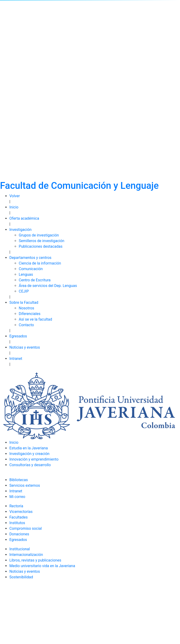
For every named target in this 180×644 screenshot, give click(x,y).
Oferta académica (24, 218)
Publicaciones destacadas (41, 246)
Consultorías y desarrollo (30, 465)
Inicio (14, 207)
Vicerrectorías (21, 512)
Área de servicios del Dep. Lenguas (48, 286)
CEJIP (24, 291)
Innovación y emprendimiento (34, 459)
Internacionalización (26, 555)
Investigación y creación (29, 454)
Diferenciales (30, 314)
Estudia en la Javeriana (29, 448)
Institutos (17, 523)
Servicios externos (25, 485)
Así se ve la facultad (35, 319)
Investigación (21, 230)
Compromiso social (26, 528)
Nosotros (26, 308)
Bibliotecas (19, 480)
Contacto (26, 325)
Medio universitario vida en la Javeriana (42, 566)
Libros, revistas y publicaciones (35, 560)
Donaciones (19, 534)
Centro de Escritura (35, 280)
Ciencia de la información (40, 263)
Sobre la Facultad (24, 302)
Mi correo (17, 497)
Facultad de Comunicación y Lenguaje (79, 186)
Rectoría (16, 506)
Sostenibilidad (21, 577)
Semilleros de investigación (41, 241)
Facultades (19, 517)
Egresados (18, 336)
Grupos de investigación (39, 235)
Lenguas (26, 274)
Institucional (20, 549)
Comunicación (31, 269)
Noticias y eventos (25, 347)
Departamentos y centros (30, 258)
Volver (15, 196)
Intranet (16, 359)
